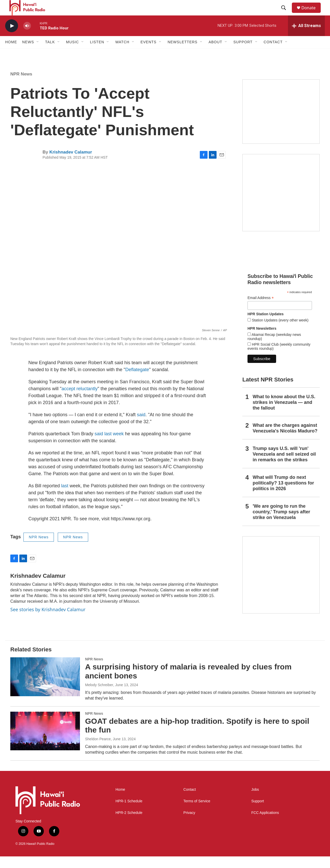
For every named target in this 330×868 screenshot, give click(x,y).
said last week (109, 445)
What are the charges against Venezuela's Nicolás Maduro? (285, 440)
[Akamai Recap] (281, 204)
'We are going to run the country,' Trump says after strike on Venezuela (281, 523)
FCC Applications (265, 824)
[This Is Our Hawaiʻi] (281, 586)
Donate (312, 14)
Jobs (255, 801)
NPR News (21, 86)
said (141, 426)
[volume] (27, 37)
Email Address (261, 309)
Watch (122, 54)
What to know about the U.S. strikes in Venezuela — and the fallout (284, 414)
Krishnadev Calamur (71, 164)
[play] (12, 37)
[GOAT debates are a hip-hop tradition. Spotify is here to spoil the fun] (45, 743)
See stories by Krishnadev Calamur (48, 621)
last (65, 497)
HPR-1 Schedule (129, 813)
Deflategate (137, 381)
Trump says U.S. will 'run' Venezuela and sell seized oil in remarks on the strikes (284, 466)
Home (11, 54)
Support (258, 813)
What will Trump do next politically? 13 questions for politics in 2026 (283, 495)
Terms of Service (197, 813)
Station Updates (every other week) (280, 332)
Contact (189, 801)
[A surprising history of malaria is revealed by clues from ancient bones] (45, 688)
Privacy (189, 824)
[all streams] (306, 37)
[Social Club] (281, 123)
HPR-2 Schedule (129, 824)
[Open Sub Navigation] (38, 54)
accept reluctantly (79, 400)
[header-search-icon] (286, 14)
